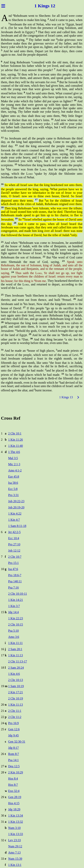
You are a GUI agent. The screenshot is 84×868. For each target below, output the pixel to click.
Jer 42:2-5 (14, 532)
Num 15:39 (15, 859)
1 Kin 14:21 (15, 600)
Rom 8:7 (14, 754)
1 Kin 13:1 (15, 865)
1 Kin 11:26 (15, 440)
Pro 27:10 (14, 544)
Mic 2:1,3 (14, 464)
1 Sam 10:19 (16, 686)
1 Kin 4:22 (15, 514)
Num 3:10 (14, 828)
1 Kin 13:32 (15, 822)
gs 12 (50, 6)
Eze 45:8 (14, 477)
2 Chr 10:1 (15, 433)
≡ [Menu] (3, 6)
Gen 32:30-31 (17, 742)
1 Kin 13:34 (15, 816)
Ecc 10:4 (14, 538)
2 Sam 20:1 (15, 649)
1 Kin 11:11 (15, 643)
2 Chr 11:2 (15, 717)
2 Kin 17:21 (15, 692)
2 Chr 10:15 (15, 624)
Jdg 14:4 (13, 612)
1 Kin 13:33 (15, 834)
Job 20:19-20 (16, 507)
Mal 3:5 (13, 458)
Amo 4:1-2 (15, 470)
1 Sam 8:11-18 (17, 526)
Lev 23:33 (14, 840)
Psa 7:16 (13, 587)
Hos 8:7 (13, 785)
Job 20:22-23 (16, 501)
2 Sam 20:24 (16, 668)
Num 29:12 (15, 846)
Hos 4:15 (14, 803)
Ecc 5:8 (13, 489)
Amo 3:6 (14, 637)
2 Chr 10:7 (15, 557)
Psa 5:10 (13, 631)
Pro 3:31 (13, 495)
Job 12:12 (14, 551)
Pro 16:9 (13, 723)
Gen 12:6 (14, 729)
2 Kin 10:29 (15, 772)
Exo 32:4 (14, 791)
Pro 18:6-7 (15, 575)
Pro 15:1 (13, 563)
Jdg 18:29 (14, 809)
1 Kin (40, 6)
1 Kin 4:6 (14, 674)
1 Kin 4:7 (14, 520)
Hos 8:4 (13, 779)
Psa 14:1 (13, 760)
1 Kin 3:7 (14, 606)
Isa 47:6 (13, 569)
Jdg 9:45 (13, 735)
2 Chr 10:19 (15, 698)
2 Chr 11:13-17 (17, 661)
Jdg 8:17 (13, 748)
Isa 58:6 (13, 483)
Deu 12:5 (14, 766)
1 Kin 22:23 (15, 618)
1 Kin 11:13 (15, 655)
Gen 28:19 (15, 797)
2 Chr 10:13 (15, 680)
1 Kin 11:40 (15, 446)
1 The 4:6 (14, 452)
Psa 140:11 (15, 581)
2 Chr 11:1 (15, 711)
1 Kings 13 (66, 397)
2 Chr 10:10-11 (17, 594)
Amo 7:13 (14, 852)
